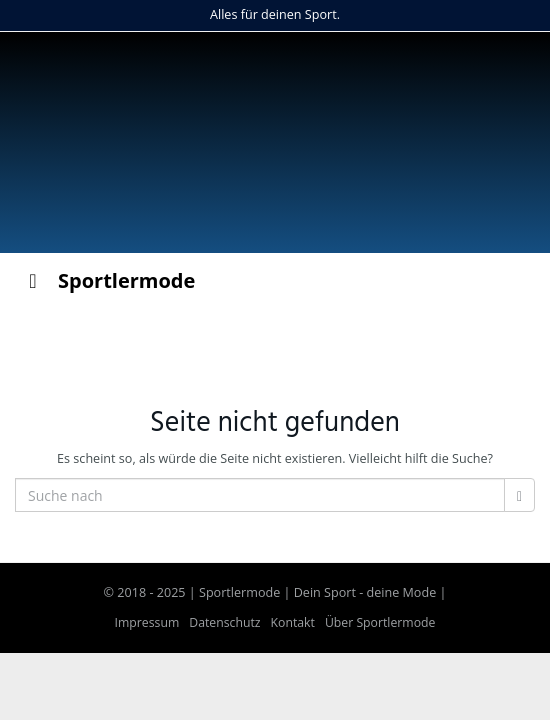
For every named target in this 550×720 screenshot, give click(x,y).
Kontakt (293, 622)
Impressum (147, 622)
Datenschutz (224, 622)
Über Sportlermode (380, 622)
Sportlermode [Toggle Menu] (107, 280)
